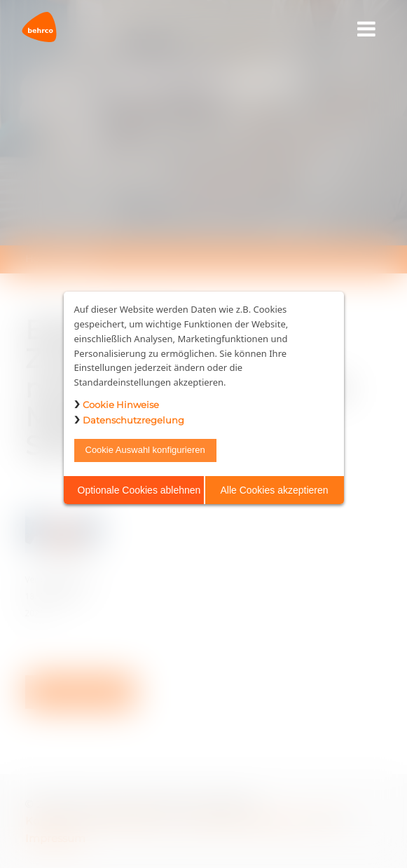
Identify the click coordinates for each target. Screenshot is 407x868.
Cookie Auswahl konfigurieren (145, 450)
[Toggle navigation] (367, 29)
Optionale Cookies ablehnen (139, 490)
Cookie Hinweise (121, 405)
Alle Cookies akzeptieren (274, 490)
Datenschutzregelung (133, 420)
